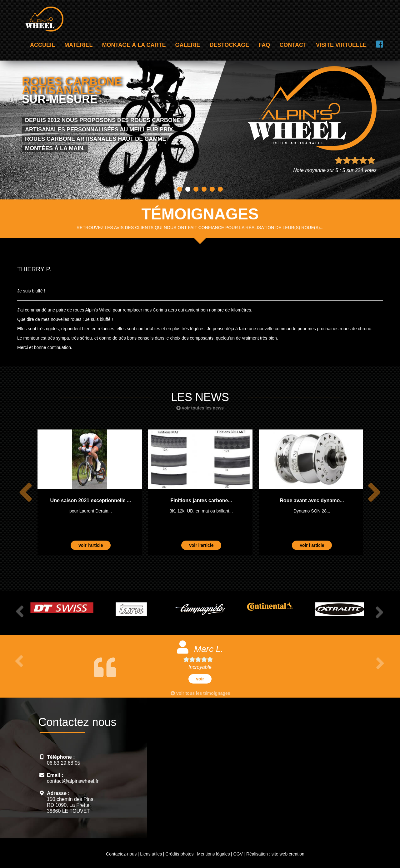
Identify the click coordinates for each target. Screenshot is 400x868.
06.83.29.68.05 (64, 763)
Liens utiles (151, 854)
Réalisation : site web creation (275, 854)
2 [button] (188, 189)
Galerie (188, 45)
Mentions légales (213, 854)
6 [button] (220, 189)
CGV (238, 854)
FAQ (264, 45)
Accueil (42, 45)
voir (200, 679)
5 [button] (212, 189)
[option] (90, 492)
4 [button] (204, 189)
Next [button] (374, 492)
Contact (293, 45)
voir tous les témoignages (200, 693)
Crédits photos (179, 854)
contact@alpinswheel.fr (73, 781)
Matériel (79, 45)
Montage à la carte (134, 45)
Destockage (230, 45)
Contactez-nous (121, 854)
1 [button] (180, 189)
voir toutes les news (200, 408)
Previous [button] (25, 492)
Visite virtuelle (341, 45)
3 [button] (196, 189)
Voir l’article (90, 545)
